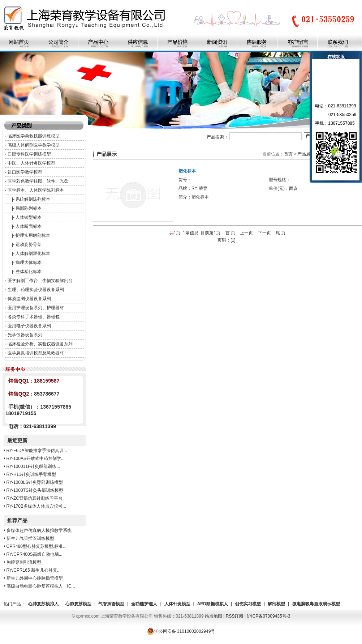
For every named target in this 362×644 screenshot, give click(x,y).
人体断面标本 (29, 226)
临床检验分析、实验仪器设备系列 (40, 344)
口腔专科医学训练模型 (29, 154)
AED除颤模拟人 (213, 604)
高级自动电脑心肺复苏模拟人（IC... (41, 586)
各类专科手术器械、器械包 (34, 317)
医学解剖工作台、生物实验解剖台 (40, 281)
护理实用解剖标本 (33, 235)
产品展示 (306, 154)
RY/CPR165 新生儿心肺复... (34, 570)
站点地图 (214, 616)
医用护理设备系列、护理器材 (36, 308)
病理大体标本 (29, 263)
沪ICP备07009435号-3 (268, 616)
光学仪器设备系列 (25, 335)
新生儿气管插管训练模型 (30, 538)
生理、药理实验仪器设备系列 (36, 290)
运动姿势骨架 (29, 244)
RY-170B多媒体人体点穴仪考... (36, 506)
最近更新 (17, 440)
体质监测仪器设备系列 (29, 299)
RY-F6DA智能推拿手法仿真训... (37, 451)
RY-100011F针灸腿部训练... (33, 466)
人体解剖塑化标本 (33, 253)
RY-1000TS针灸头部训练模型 (35, 490)
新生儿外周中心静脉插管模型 (35, 578)
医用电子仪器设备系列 (29, 326)
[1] (233, 240)
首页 (288, 154)
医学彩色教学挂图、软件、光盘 (38, 181)
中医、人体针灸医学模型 (31, 163)
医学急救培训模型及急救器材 (36, 353)
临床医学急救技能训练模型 (34, 136)
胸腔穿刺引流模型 (24, 562)
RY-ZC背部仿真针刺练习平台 (35, 498)
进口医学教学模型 (25, 172)
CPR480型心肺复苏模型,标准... (37, 546)
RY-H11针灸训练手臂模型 (31, 474)
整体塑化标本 (29, 272)
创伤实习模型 (248, 604)
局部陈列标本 (29, 208)
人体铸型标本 (29, 217)
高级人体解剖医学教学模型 (34, 145)
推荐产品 (17, 520)
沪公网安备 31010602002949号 (181, 631)
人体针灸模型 (177, 604)
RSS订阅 (235, 616)
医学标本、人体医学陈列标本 (36, 190)
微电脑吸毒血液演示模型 (316, 604)
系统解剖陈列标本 (33, 199)
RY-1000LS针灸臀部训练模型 (35, 482)
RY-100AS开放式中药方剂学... (36, 459)
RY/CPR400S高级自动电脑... (35, 554)
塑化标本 (187, 171)
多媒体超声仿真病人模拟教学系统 (39, 530)
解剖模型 (276, 604)
